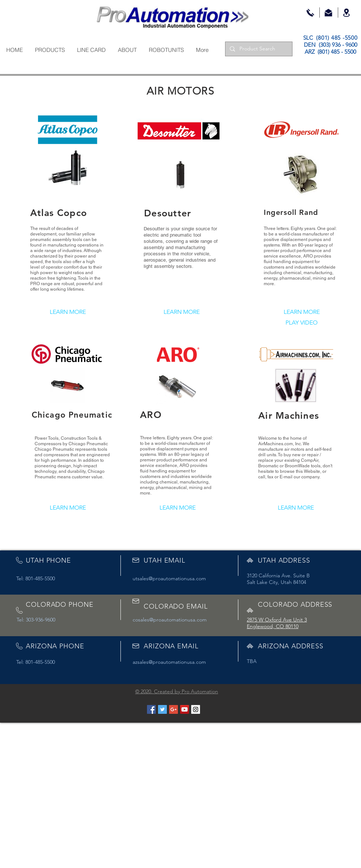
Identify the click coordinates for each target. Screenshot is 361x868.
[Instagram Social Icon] (196, 709)
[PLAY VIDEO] (302, 323)
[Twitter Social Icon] (162, 709)
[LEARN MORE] (68, 312)
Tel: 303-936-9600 (36, 620)
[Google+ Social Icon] (174, 709)
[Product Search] (258, 49)
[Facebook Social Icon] (151, 709)
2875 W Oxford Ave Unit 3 (277, 620)
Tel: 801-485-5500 (36, 578)
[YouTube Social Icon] (185, 709)
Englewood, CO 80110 (273, 626)
